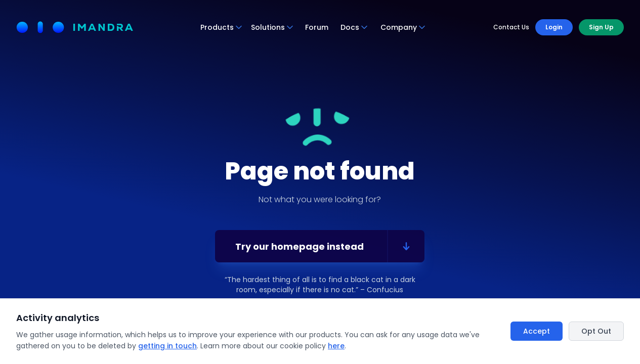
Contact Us (511, 27)
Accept (537, 331)
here (336, 346)
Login (554, 27)
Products (222, 27)
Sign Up (601, 27)
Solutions (272, 27)
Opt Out (596, 331)
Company (403, 27)
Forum (317, 27)
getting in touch (167, 346)
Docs (354, 27)
